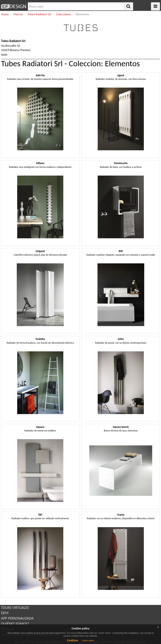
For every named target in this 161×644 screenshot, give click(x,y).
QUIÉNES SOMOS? (15, 624)
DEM (5, 613)
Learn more (88, 640)
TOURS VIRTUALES (15, 608)
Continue (73, 640)
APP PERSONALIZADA (17, 618)
